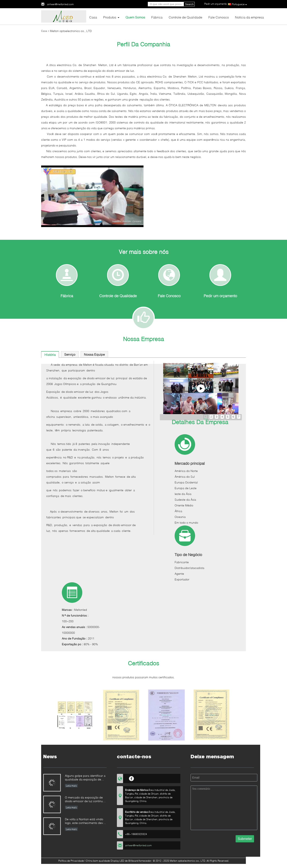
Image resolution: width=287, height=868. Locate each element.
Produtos (110, 17)
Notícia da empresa (249, 17)
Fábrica (157, 17)
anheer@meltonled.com (60, 4)
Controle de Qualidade (185, 17)
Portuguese (239, 4)
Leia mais (71, 786)
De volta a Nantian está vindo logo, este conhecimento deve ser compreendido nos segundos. (85, 821)
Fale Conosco (219, 17)
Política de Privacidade (71, 861)
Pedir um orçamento (220, 296)
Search (189, 4)
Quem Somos (135, 17)
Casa (93, 17)
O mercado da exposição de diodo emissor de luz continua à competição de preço (85, 800)
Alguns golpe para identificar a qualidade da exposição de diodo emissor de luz (85, 778)
